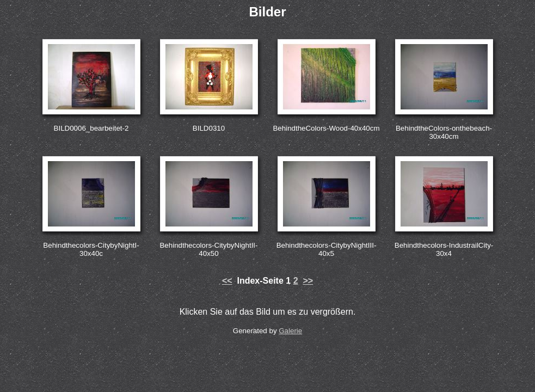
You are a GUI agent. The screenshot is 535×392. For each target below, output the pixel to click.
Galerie (290, 331)
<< (227, 281)
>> (308, 281)
